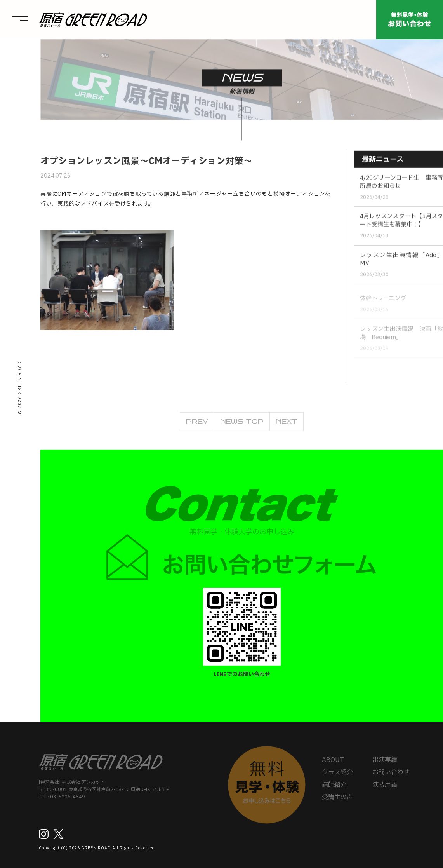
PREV (197, 424)
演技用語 (385, 788)
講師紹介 (334, 788)
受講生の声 (337, 800)
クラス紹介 (337, 775)
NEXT (287, 424)
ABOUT (333, 763)
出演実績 (385, 763)
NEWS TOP (242, 424)
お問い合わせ (391, 775)
